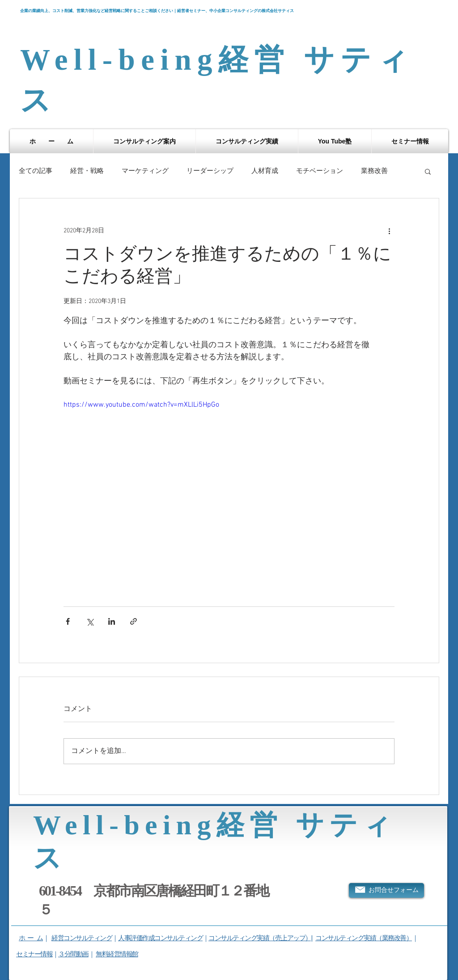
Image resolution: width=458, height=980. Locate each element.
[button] (144, 141)
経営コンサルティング (82, 938)
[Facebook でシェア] (68, 621)
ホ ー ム (31, 938)
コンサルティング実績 (346, 938)
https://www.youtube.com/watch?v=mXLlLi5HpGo (141, 405)
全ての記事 (36, 171)
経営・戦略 (87, 171)
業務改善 (374, 171)
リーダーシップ (210, 171)
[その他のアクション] (389, 231)
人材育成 (265, 171)
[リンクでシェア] (134, 621)
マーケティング (145, 171)
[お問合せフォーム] (386, 890)
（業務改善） (394, 938)
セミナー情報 (34, 954)
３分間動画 (73, 954)
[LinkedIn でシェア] (112, 621)
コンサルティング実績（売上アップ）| (260, 938)
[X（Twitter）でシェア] (90, 621)
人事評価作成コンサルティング (160, 938)
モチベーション (320, 171)
